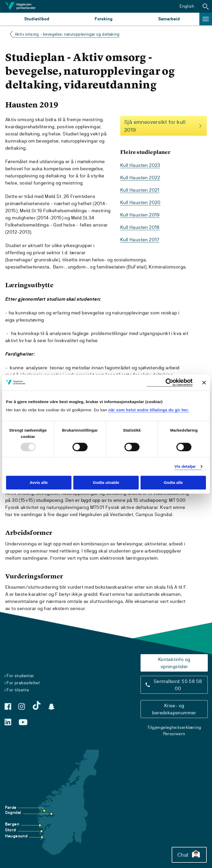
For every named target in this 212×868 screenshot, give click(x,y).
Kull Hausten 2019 (140, 215)
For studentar (20, 676)
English (187, 6)
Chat (189, 855)
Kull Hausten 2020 (140, 202)
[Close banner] (204, 383)
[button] (206, 6)
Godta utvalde (106, 483)
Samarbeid (169, 19)
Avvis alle (39, 483)
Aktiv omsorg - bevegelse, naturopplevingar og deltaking (67, 34)
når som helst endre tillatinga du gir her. (149, 410)
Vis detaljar (185, 466)
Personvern (174, 734)
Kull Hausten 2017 (140, 240)
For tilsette (18, 690)
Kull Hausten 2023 (140, 165)
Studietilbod (37, 19)
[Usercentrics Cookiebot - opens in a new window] (169, 382)
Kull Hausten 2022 (140, 178)
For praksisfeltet (23, 683)
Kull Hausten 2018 (140, 227)
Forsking (104, 19)
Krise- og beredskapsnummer (174, 709)
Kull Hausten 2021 (140, 190)
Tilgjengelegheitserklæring (174, 727)
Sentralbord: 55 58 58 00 (178, 685)
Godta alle (173, 483)
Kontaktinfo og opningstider (174, 663)
